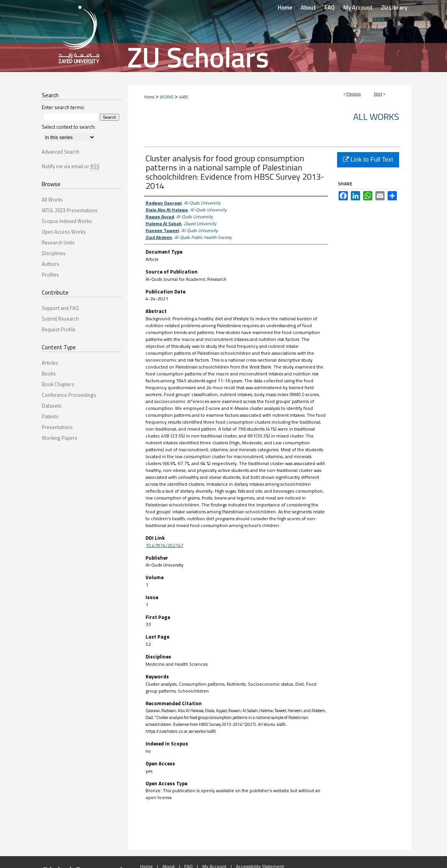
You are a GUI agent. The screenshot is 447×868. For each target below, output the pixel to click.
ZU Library (394, 7)
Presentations (57, 427)
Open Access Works (64, 232)
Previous (354, 94)
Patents (50, 416)
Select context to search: (69, 127)
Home (149, 97)
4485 (183, 97)
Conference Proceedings (69, 395)
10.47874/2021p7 (165, 545)
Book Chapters (58, 384)
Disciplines (54, 253)
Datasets (52, 406)
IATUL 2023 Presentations (70, 210)
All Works (376, 116)
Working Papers (60, 438)
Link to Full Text (368, 160)
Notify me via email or (71, 166)
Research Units (58, 242)
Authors (51, 264)
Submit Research (60, 319)
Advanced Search (61, 152)
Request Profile (59, 329)
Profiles (50, 275)
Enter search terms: (63, 107)
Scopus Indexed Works (67, 221)
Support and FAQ (60, 308)
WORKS (167, 97)
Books (49, 373)
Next (378, 94)
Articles (50, 363)
